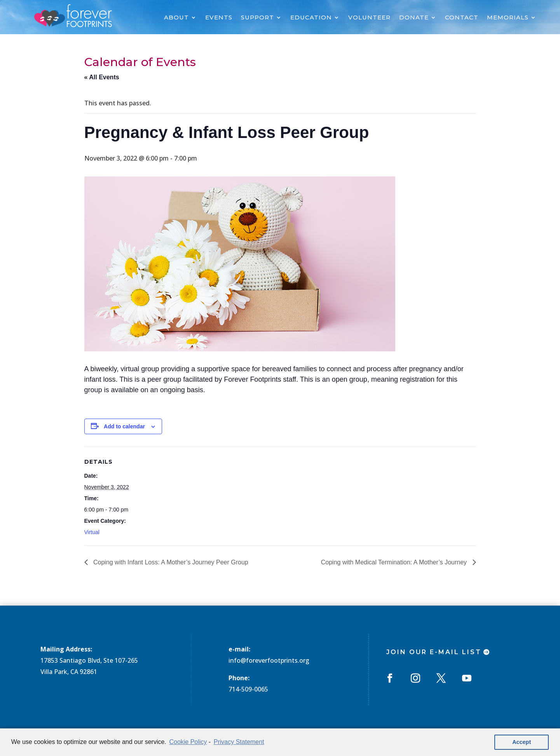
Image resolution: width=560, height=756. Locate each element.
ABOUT (176, 18)
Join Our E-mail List (434, 652)
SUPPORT (257, 18)
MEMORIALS (508, 18)
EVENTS (219, 18)
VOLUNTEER (369, 18)
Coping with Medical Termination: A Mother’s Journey (395, 562)
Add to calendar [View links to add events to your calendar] (124, 426)
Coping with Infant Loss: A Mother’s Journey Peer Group (170, 562)
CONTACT (462, 18)
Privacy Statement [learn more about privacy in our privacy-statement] (239, 742)
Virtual (92, 532)
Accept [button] (522, 742)
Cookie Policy (188, 742)
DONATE (414, 18)
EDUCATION (311, 18)
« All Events (102, 77)
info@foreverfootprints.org (269, 660)
